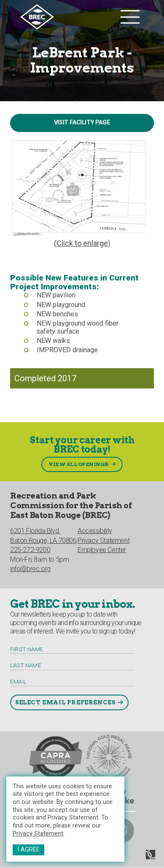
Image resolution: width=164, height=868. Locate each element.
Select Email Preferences (65, 702)
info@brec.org (30, 569)
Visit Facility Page (82, 123)
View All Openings (78, 464)
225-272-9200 (30, 550)
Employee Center (102, 550)
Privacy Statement (38, 834)
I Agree (28, 850)
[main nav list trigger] (130, 17)
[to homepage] (68, 17)
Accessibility (95, 531)
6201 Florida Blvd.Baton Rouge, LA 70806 (43, 535)
